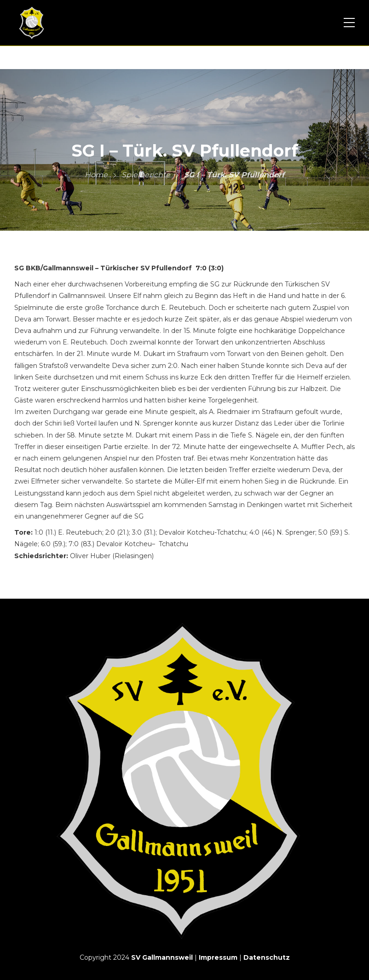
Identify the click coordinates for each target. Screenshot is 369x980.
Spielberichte (146, 175)
